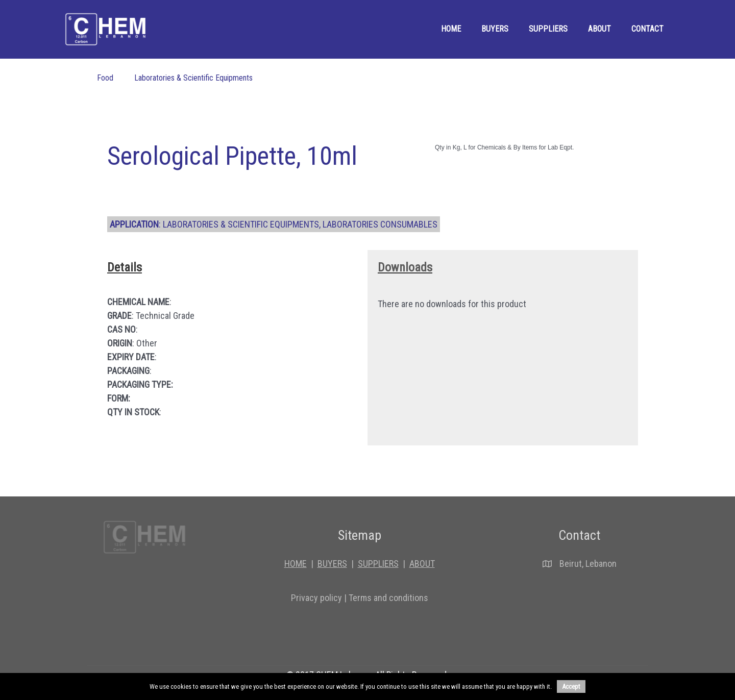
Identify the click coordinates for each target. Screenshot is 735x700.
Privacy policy (316, 598)
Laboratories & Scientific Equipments (241, 224)
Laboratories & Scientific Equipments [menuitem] (193, 78)
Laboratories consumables (380, 224)
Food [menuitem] (105, 78)
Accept (571, 686)
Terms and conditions (388, 598)
